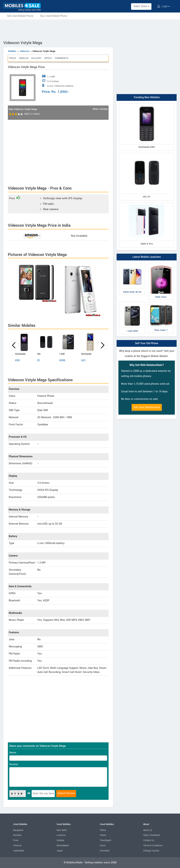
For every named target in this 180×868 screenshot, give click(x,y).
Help (146, 835)
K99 (17, 360)
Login (164, 6)
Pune (16, 840)
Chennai (17, 846)
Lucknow (61, 835)
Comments (61, 58)
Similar (24, 58)
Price (13, 58)
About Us (148, 830)
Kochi (103, 846)
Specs (48, 58)
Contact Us (149, 840)
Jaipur (60, 851)
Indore (103, 835)
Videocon (25, 51)
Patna (103, 830)
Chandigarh (106, 840)
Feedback (155, 835)
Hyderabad (19, 851)
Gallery (36, 58)
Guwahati (105, 851)
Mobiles (12, 51)
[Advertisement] (90, 29)
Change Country (151, 851)
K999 (62, 360)
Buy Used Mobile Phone (54, 16)
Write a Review (100, 109)
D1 (39, 360)
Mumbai (17, 835)
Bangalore (18, 830)
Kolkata (60, 840)
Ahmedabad (63, 846)
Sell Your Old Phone (147, 343)
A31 (83, 360)
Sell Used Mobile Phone (20, 16)
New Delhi (62, 830)
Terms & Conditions (153, 846)
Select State (141, 6)
